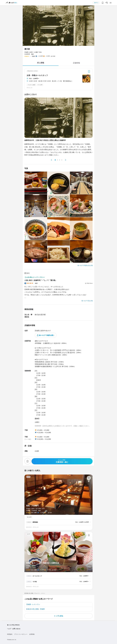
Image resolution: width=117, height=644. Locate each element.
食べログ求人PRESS (13, 625)
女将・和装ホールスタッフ (37, 75)
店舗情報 (76, 63)
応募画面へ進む (62, 461)
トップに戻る (58, 616)
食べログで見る (86, 301)
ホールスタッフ (37, 576)
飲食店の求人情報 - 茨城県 (35, 609)
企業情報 (32, 634)
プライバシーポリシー (21, 634)
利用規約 (10, 634)
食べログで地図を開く (47, 335)
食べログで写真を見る (84, 265)
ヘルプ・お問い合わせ (14, 629)
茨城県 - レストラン (33, 604)
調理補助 (35, 522)
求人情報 (41, 63)
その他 (35, 582)
